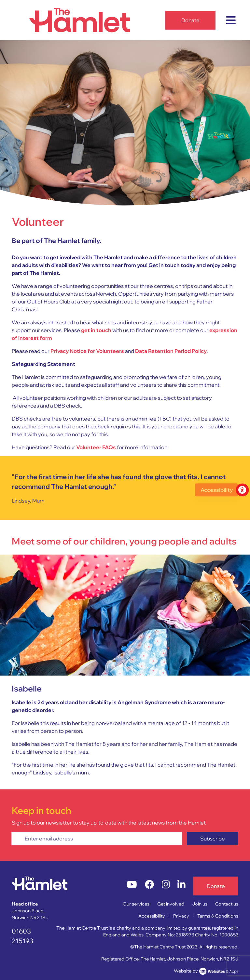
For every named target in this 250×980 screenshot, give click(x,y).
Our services (136, 904)
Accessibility (152, 916)
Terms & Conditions (218, 916)
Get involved (171, 904)
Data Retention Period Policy (171, 351)
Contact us (227, 904)
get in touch (96, 330)
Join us (200, 904)
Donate (190, 20)
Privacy (181, 916)
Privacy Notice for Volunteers (87, 351)
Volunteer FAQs (96, 447)
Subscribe (213, 839)
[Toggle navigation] (231, 20)
